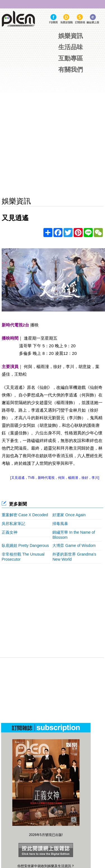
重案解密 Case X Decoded (25, 515)
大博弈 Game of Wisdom (74, 545)
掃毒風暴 (60, 524)
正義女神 (10, 532)
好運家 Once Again (69, 515)
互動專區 (71, 58)
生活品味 (71, 47)
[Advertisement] (57, 607)
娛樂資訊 (71, 36)
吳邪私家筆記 (13, 524)
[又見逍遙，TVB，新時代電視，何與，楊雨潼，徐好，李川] (55, 478)
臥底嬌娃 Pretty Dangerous (25, 545)
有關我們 (71, 70)
